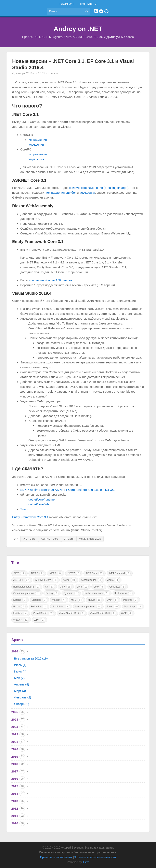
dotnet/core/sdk (39, 504)
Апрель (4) (21, 684)
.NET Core (29, 539)
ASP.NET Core (50, 539)
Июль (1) (20, 665)
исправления (38, 140)
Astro (86, 862)
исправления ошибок (61, 193)
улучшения (36, 144)
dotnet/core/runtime (42, 499)
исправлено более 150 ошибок (51, 280)
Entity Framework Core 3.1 (30, 517)
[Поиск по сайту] (65, 11)
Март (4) (20, 691)
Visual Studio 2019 (90, 539)
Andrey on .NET (78, 29)
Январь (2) (22, 704)
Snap (24, 509)
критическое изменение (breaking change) (99, 188)
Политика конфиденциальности (95, 857)
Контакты (88, 4)
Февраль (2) (22, 697)
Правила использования (56, 857)
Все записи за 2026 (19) (31, 658)
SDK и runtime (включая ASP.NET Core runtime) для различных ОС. (68, 490)
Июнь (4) (20, 671)
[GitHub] (106, 11)
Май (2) (19, 678)
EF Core (69, 539)
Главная (67, 4)
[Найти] (87, 11)
